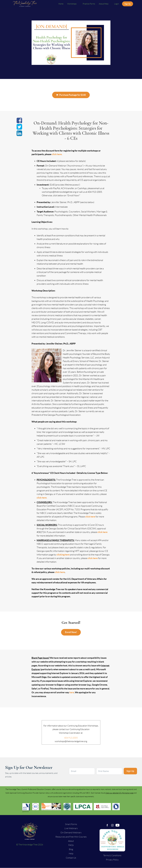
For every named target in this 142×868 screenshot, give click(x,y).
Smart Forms (71, 824)
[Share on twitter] (19, 128)
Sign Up (128, 4)
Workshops (72, 4)
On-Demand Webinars (71, 833)
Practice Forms (89, 4)
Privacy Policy (112, 860)
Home (61, 4)
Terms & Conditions (112, 855)
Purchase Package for (71, 95)
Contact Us (71, 858)
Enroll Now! (71, 632)
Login (117, 4)
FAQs (71, 845)
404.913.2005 (71, 738)
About (71, 841)
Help (71, 854)
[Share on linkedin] (19, 135)
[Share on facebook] (19, 122)
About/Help (104, 4)
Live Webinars (71, 828)
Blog (71, 849)
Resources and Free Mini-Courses (71, 837)
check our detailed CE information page (120, 793)
